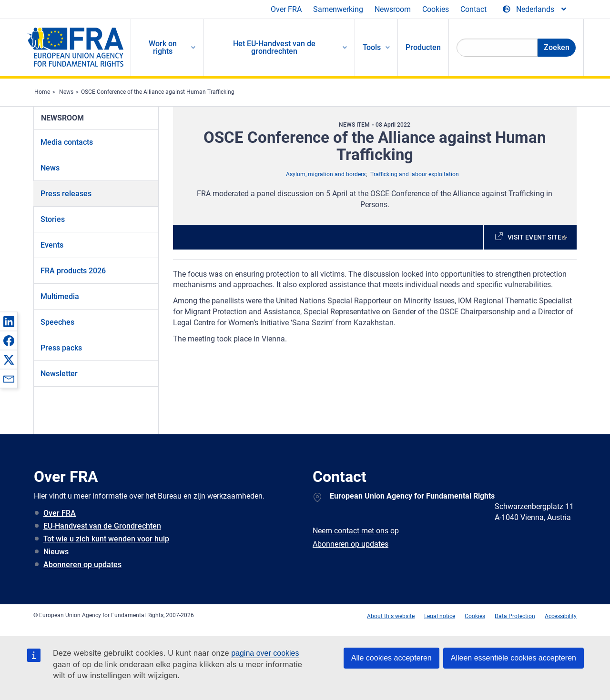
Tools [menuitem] (372, 47)
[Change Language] (535, 10)
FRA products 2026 (73, 271)
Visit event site (534, 237)
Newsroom (393, 9)
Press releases (66, 194)
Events (52, 245)
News (66, 92)
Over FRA (286, 9)
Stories (53, 219)
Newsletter (59, 374)
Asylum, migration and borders (326, 174)
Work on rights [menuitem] (163, 47)
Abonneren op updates (82, 565)
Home (42, 92)
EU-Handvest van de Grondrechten (102, 526)
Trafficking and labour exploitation (415, 174)
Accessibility (561, 616)
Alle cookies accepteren (391, 658)
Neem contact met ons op (356, 531)
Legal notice (440, 616)
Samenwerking (338, 9)
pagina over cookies (265, 653)
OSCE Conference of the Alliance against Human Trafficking (158, 92)
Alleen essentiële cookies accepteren (513, 658)
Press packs (61, 348)
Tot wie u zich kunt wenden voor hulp (106, 539)
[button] (9, 321)
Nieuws (56, 552)
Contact (473, 9)
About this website (391, 616)
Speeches (57, 322)
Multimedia (60, 296)
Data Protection (515, 616)
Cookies (436, 9)
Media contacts (67, 142)
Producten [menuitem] (423, 47)
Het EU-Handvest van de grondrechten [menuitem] (274, 47)
